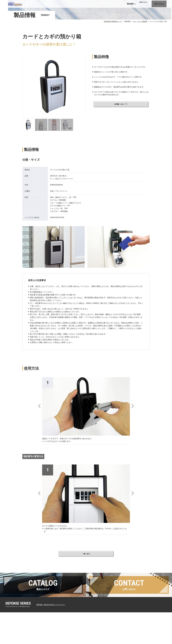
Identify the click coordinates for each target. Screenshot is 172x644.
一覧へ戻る (86, 572)
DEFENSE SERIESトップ (113, 39)
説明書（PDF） (121, 122)
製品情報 (119, 5)
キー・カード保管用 (140, 39)
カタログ (134, 5)
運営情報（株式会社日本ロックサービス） (53, 636)
